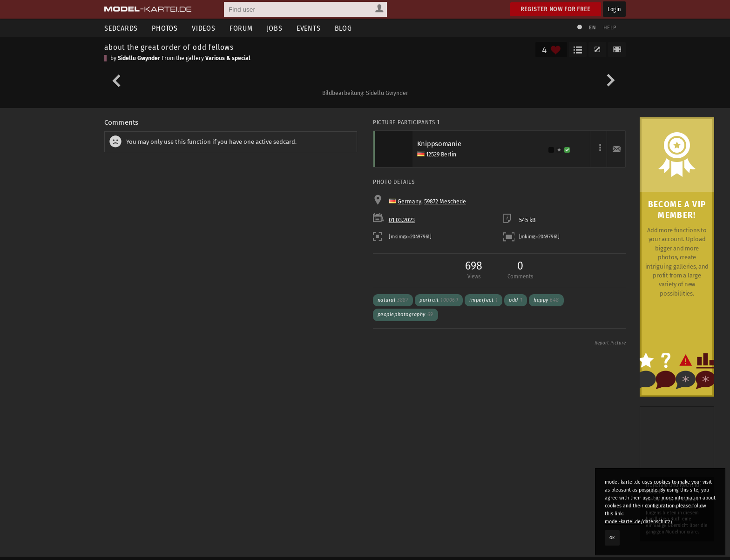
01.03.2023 (402, 220)
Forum (241, 28)
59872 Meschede (445, 202)
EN (592, 28)
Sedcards (121, 28)
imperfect (483, 300)
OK (612, 538)
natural (393, 300)
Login (614, 9)
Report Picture (610, 343)
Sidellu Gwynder (139, 58)
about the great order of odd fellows (169, 47)
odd (516, 300)
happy (546, 300)
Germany (409, 202)
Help (610, 28)
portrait (439, 300)
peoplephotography (406, 314)
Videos (204, 28)
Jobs (275, 28)
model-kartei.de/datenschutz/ (639, 522)
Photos (165, 28)
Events (309, 28)
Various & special (228, 58)
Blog (343, 28)
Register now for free (556, 9)
